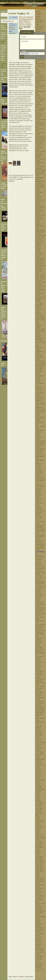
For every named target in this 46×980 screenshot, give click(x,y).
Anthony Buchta (40, 140)
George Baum (40, 78)
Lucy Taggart (39, 808)
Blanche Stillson (40, 780)
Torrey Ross (39, 656)
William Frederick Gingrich (38, 325)
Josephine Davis (40, 235)
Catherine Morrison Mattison (38, 492)
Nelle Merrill (39, 516)
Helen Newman (40, 557)
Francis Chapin (40, 172)
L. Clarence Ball (40, 65)
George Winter (40, 928)
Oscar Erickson (40, 275)
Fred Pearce (39, 602)
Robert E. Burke (40, 151)
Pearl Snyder (39, 752)
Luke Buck (39, 146)
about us (3, 33)
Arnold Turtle (39, 842)
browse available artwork (3, 47)
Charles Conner (40, 207)
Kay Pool (38, 615)
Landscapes (12, 33)
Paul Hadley (39, 370)
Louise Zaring (40, 952)
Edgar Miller (39, 527)
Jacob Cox (39, 217)
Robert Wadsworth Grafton (39, 348)
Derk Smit (38, 731)
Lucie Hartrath (40, 383)
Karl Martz (39, 488)
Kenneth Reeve (40, 630)
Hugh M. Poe (39, 612)
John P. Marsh (40, 486)
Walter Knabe (40, 454)
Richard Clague (40, 187)
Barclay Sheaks (40, 711)
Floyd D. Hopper (40, 409)
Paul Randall (39, 627)
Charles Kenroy (40, 443)
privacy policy (29, 976)
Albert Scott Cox (40, 215)
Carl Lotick (39, 484)
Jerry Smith (39, 733)
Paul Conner (39, 206)
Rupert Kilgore (40, 449)
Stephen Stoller (40, 789)
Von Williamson (40, 911)
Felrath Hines (39, 402)
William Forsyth (40, 297)
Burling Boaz (39, 963)
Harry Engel (39, 269)
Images (24, 51)
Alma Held (39, 391)
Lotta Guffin (39, 368)
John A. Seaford (40, 686)
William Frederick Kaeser (38, 438)
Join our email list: (6, 18)
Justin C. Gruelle (40, 363)
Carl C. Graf (39, 340)
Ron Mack (39, 967)
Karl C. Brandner (40, 120)
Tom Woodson (40, 933)
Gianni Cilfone (40, 185)
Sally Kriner (39, 464)
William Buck (39, 142)
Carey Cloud (39, 192)
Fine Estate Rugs (23, 1)
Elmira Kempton (40, 441)
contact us (4, 35)
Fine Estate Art (13, 1)
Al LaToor (38, 469)
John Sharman (40, 701)
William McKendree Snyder (39, 748)
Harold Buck (39, 144)
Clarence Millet (40, 529)
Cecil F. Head (39, 389)
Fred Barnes (39, 75)
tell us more (17, 175)
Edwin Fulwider (40, 318)
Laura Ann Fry (40, 316)
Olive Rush (39, 666)
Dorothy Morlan (40, 535)
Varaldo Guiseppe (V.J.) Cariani (40, 163)
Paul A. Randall (40, 625)
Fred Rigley (39, 647)
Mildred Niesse (40, 569)
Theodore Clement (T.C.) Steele (40, 765)
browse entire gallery (3, 58)
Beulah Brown (40, 133)
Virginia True (39, 836)
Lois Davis (39, 239)
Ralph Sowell (39, 754)
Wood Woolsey (40, 950)
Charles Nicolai (40, 567)
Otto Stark (39, 761)
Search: (4, 12)
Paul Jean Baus (40, 86)
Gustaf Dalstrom (40, 230)
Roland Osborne (40, 582)
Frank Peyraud (40, 610)
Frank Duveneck (40, 260)
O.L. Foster (39, 303)
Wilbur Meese (40, 511)
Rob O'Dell (39, 576)
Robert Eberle (40, 262)
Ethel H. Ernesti (40, 277)
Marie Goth (39, 338)
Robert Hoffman (40, 404)
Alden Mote (39, 540)
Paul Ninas (39, 570)
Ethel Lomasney (40, 479)
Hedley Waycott (40, 879)
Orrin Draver (39, 252)
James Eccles (40, 264)
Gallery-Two (32, 1)
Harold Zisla (39, 958)
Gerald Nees (39, 555)
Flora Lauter (39, 471)
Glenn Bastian (40, 76)
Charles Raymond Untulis (38, 853)
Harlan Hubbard (40, 411)
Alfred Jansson (40, 430)
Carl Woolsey (39, 948)
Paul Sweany (39, 802)
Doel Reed (39, 628)
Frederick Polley (40, 613)
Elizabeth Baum (40, 80)
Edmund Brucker (40, 138)
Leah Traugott (40, 827)
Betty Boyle (39, 114)
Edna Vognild (39, 870)
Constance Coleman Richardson (39, 640)
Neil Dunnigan (40, 258)
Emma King (39, 451)
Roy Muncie (39, 542)
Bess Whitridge (40, 896)
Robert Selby (39, 692)
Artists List (12, 181)
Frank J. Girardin (40, 329)
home (2, 25)
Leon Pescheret (40, 608)
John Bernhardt (40, 99)
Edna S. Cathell (40, 170)
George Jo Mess (40, 522)
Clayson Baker (40, 63)
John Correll (39, 209)
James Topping (40, 821)
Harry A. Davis (40, 237)
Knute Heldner (40, 393)
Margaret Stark (40, 759)
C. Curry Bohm (40, 108)
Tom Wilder (39, 898)
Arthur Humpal (40, 417)
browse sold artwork (3, 53)
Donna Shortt (39, 713)
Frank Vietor (39, 864)
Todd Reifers (39, 632)
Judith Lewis (39, 473)
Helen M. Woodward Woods (39, 945)
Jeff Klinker (39, 453)
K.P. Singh (39, 726)
